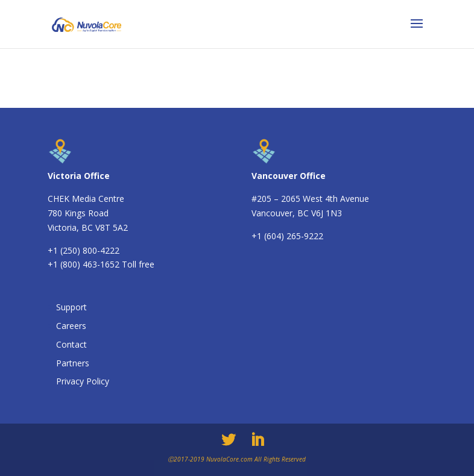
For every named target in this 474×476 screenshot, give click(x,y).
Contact (71, 344)
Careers (71, 326)
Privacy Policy (83, 381)
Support (71, 307)
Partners (73, 363)
